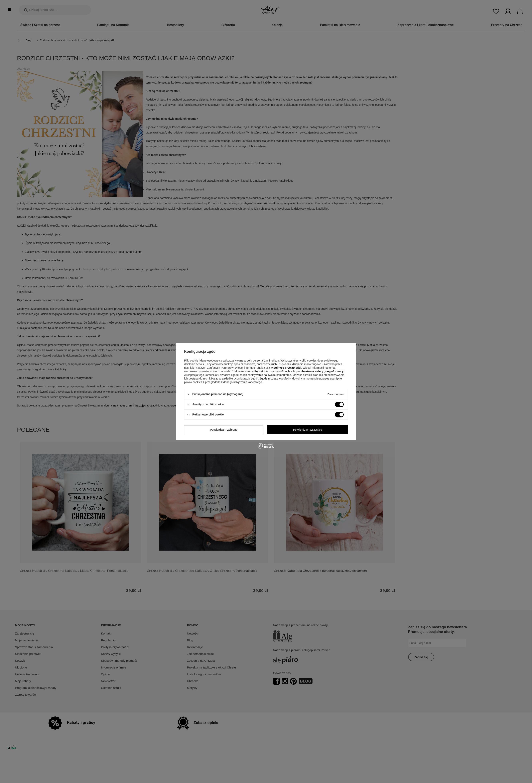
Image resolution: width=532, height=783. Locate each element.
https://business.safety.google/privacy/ (319, 371)
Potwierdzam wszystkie (308, 430)
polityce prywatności (287, 368)
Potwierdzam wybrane (224, 430)
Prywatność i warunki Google (273, 371)
